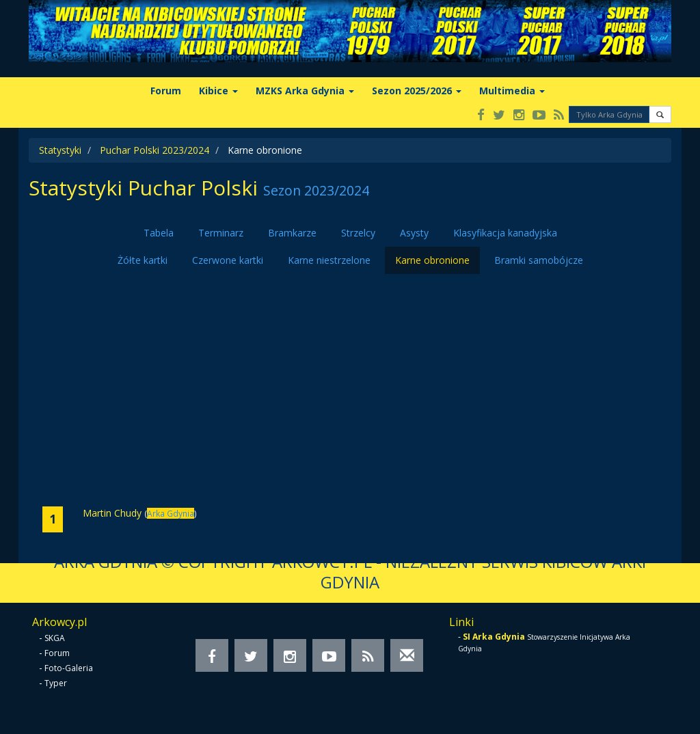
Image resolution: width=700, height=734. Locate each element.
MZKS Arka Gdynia (305, 91)
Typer (56, 683)
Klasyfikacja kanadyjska (505, 233)
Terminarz (221, 233)
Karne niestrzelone (329, 260)
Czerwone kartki (228, 260)
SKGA (55, 638)
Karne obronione (432, 260)
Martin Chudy (112, 513)
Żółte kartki (143, 260)
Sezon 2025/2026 (417, 91)
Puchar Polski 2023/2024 (154, 150)
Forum (166, 91)
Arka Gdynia (171, 513)
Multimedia (512, 91)
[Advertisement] (350, 390)
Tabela (159, 233)
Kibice (218, 91)
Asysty (414, 233)
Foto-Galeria (69, 668)
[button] (660, 114)
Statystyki (60, 150)
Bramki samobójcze (539, 260)
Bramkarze (292, 233)
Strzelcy (358, 233)
